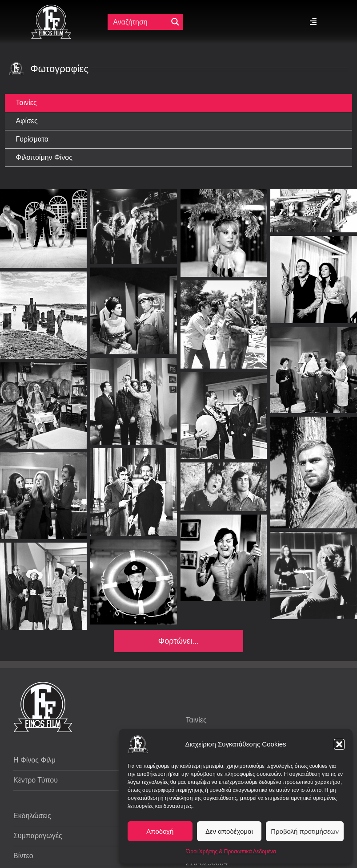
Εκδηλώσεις (32, 816)
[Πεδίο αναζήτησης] (140, 22)
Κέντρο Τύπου (36, 780)
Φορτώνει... (178, 641)
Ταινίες (196, 720)
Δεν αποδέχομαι (229, 831)
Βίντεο (23, 856)
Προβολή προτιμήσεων (305, 831)
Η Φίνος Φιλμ (34, 760)
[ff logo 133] (51, 8)
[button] (339, 744)
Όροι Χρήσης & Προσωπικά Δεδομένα (231, 852)
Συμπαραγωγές (38, 836)
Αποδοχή (160, 831)
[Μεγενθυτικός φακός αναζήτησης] (175, 22)
